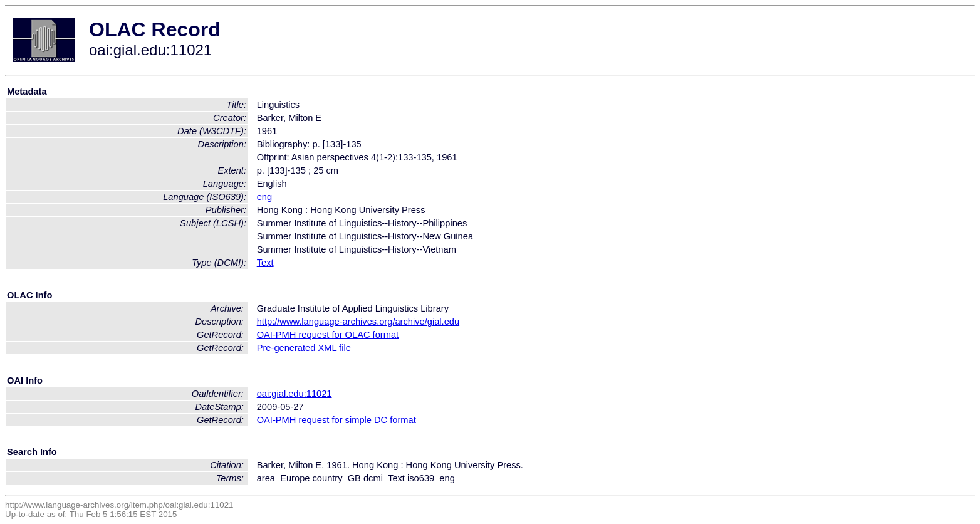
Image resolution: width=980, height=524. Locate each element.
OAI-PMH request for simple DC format (336, 420)
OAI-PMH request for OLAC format (328, 335)
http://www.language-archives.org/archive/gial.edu (358, 322)
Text (265, 263)
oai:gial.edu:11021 (295, 394)
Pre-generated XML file (304, 348)
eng (264, 197)
